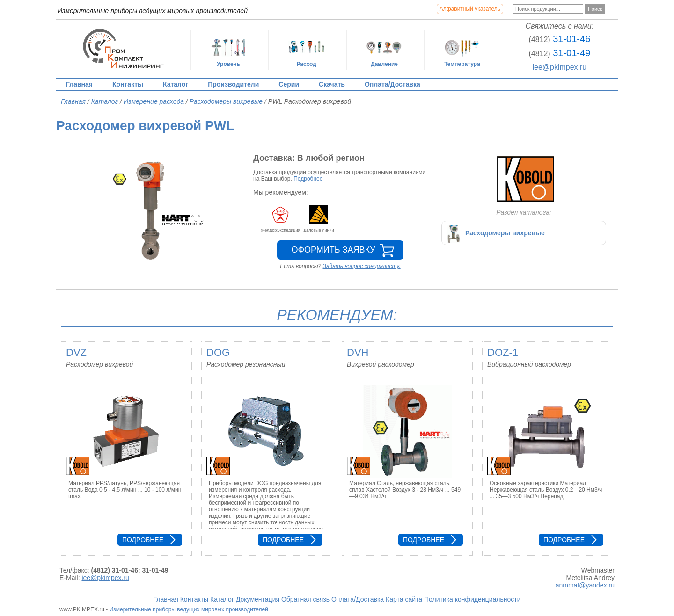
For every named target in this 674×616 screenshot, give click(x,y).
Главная (79, 84)
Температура (462, 50)
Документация (258, 599)
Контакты (128, 84)
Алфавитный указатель (470, 9)
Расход (307, 50)
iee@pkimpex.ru (559, 67)
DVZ (76, 352)
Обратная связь (305, 599)
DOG (218, 352)
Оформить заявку (333, 250)
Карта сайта (404, 599)
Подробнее (308, 179)
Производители (233, 84)
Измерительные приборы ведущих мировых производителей (189, 609)
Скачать (332, 84)
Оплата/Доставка (392, 84)
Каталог (176, 84)
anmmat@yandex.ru (585, 585)
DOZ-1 (503, 352)
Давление (384, 50)
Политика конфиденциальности (473, 599)
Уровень (228, 50)
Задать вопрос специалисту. (362, 266)
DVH (358, 352)
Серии (289, 84)
